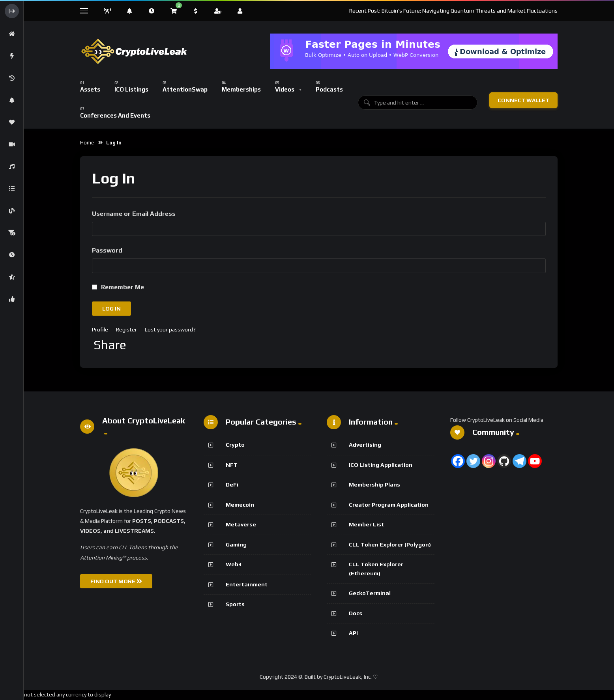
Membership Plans (374, 485)
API (353, 633)
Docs (356, 613)
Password (107, 250)
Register (126, 329)
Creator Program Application (389, 505)
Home (87, 143)
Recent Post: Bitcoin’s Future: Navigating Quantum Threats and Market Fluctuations (453, 11)
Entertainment (247, 584)
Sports (235, 604)
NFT (232, 465)
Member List (366, 524)
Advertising (365, 445)
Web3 (234, 564)
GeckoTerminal (370, 593)
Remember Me (123, 287)
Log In (111, 309)
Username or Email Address (134, 214)
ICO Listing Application (381, 465)
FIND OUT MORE (116, 581)
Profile (100, 329)
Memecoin (240, 505)
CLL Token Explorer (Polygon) (390, 545)
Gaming (236, 545)
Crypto (235, 445)
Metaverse (241, 524)
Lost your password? (170, 329)
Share (110, 345)
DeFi (232, 485)
